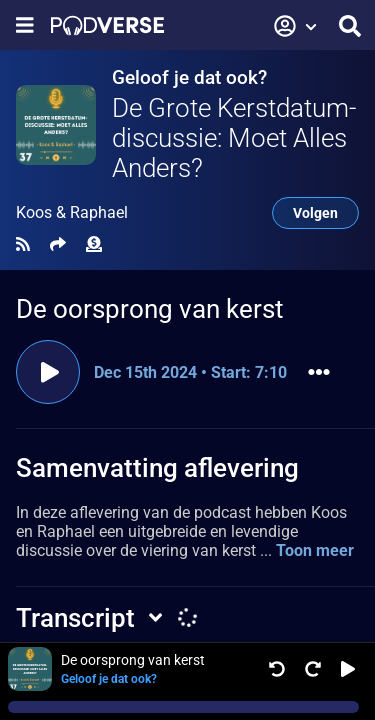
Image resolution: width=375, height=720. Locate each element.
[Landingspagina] (107, 25)
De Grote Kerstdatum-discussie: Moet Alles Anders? (234, 138)
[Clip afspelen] (48, 372)
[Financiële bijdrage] (94, 244)
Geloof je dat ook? (189, 77)
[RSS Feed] (23, 244)
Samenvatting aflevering (157, 468)
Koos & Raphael (72, 213)
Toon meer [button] (315, 550)
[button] (296, 26)
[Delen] (58, 244)
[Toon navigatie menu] (25, 25)
